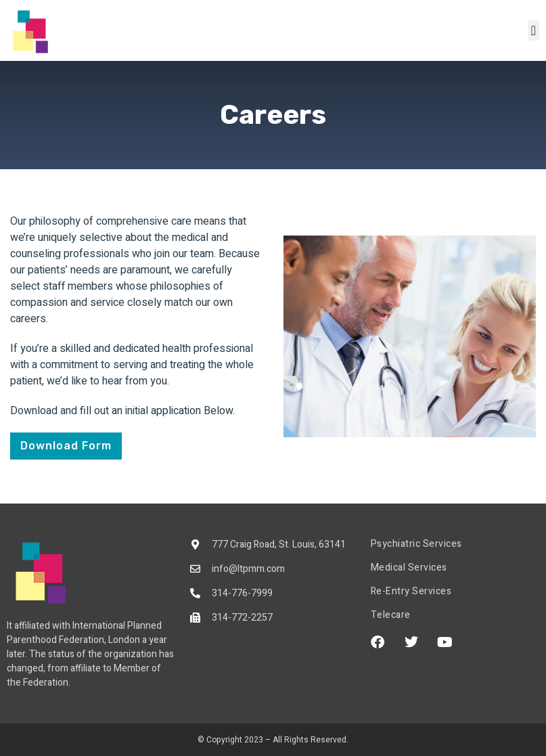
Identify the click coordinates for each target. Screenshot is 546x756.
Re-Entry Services (411, 592)
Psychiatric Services (416, 544)
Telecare (391, 615)
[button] (533, 30)
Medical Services (409, 568)
